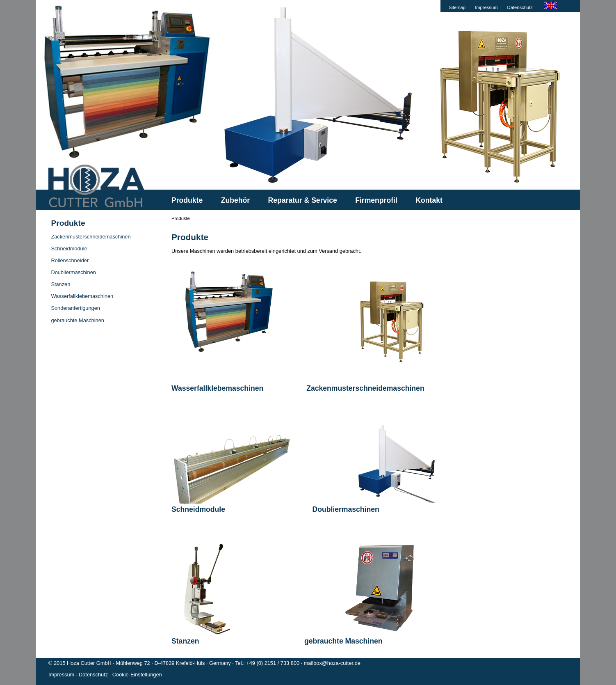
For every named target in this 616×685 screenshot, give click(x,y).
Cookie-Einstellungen (137, 675)
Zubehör (235, 200)
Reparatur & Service (303, 200)
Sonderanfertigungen (75, 308)
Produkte (187, 200)
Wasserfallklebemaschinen (82, 296)
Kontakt (429, 200)
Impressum (486, 7)
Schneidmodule (69, 249)
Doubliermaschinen (73, 272)
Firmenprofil (376, 200)
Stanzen (60, 284)
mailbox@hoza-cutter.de (332, 663)
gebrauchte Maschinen (77, 320)
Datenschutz (520, 7)
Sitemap (457, 7)
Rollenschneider (70, 260)
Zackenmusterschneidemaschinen (91, 237)
